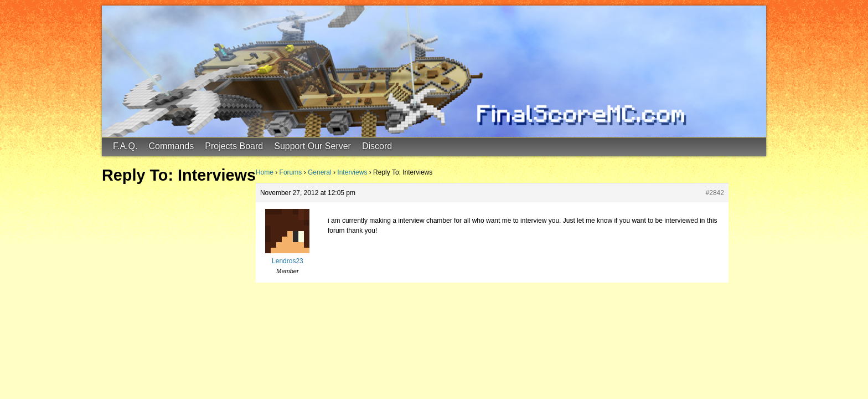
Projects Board (234, 146)
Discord (377, 146)
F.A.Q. (125, 146)
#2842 (715, 193)
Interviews (352, 172)
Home (265, 172)
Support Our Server (312, 146)
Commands (171, 146)
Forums (291, 172)
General (320, 172)
